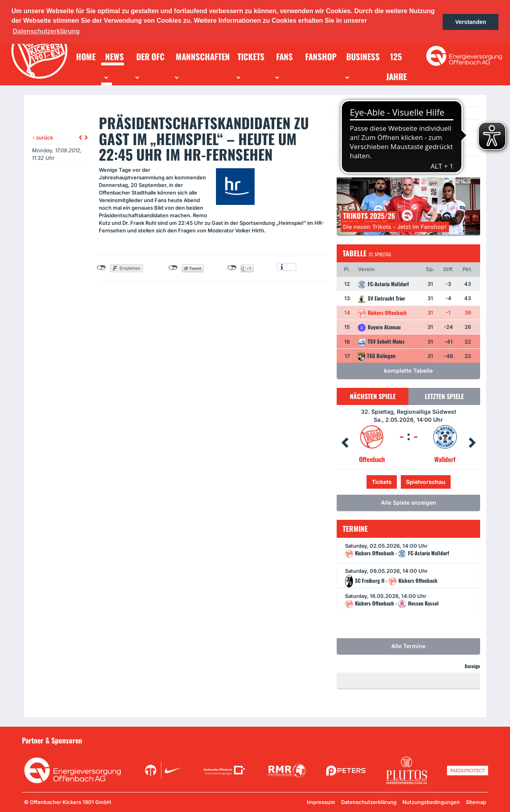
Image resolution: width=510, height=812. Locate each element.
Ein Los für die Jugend (371, 150)
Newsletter (358, 138)
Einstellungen (291, 267)
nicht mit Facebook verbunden (101, 268)
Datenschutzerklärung (369, 802)
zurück (43, 138)
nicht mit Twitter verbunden (173, 268)
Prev (345, 443)
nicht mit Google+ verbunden (232, 268)
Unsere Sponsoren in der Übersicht (443, 740)
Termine (355, 125)
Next (472, 443)
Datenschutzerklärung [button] (46, 31)
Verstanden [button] (471, 22)
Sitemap (476, 802)
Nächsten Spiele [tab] (373, 396)
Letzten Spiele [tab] (444, 396)
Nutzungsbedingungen (431, 802)
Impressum (321, 802)
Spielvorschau (426, 482)
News (352, 113)
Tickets (382, 482)
